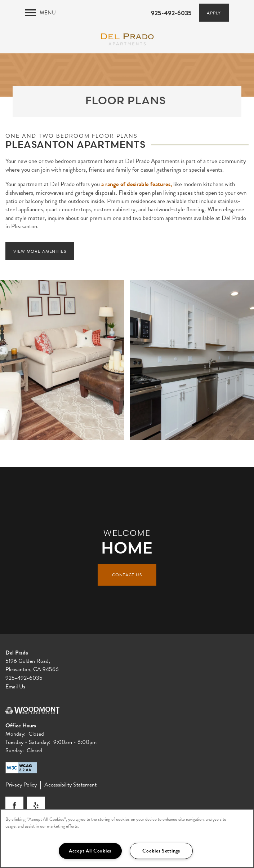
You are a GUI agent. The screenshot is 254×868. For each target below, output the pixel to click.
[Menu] (41, 13)
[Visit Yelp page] (36, 806)
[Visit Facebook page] (14, 806)
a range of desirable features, (137, 184)
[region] (127, 838)
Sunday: (15, 750)
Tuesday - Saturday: (28, 742)
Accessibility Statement (70, 785)
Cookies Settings (161, 851)
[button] (214, 13)
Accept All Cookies (90, 851)
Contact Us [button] (127, 575)
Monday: (15, 734)
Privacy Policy (21, 785)
